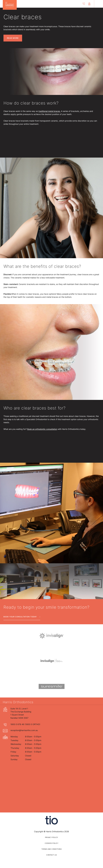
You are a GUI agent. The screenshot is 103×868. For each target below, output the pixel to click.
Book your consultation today (20, 617)
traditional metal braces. (49, 111)
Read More (13, 38)
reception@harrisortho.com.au (24, 730)
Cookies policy (51, 843)
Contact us (51, 855)
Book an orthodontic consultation (42, 429)
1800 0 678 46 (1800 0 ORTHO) (25, 724)
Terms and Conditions (51, 849)
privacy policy (52, 837)
